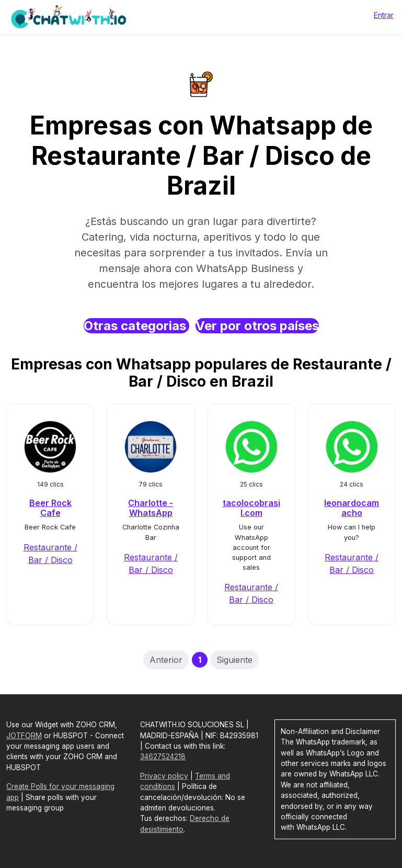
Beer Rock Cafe (50, 508)
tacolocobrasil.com (251, 508)
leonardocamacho (352, 508)
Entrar (384, 15)
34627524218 (163, 757)
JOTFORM (24, 736)
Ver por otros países (257, 326)
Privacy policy (164, 776)
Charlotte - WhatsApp (151, 508)
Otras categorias (136, 326)
